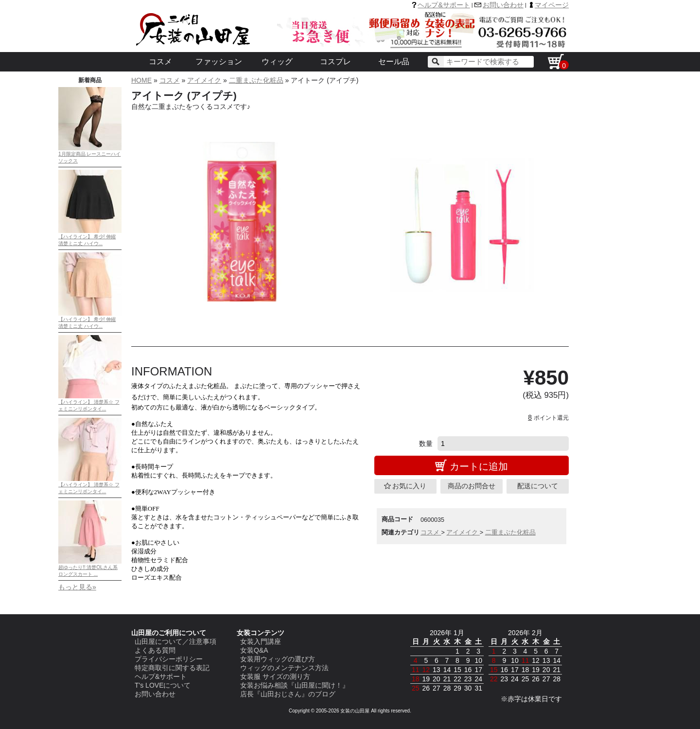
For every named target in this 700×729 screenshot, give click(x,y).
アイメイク (204, 80)
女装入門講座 (261, 641)
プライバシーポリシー (169, 659)
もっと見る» (77, 587)
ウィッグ (277, 62)
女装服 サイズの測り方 (275, 676)
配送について (538, 486)
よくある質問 (155, 650)
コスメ (160, 62)
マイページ (552, 5)
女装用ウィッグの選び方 (278, 659)
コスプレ (335, 62)
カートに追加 (479, 466)
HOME (141, 80)
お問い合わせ (503, 5)
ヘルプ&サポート (444, 5)
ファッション (219, 62)
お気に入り (409, 486)
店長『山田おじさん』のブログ (288, 694)
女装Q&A (254, 650)
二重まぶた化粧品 (256, 80)
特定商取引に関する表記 (172, 668)
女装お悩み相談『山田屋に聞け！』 (295, 685)
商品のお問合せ (472, 486)
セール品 (394, 62)
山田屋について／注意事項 (175, 641)
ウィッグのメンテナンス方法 (284, 668)
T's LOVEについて (163, 685)
